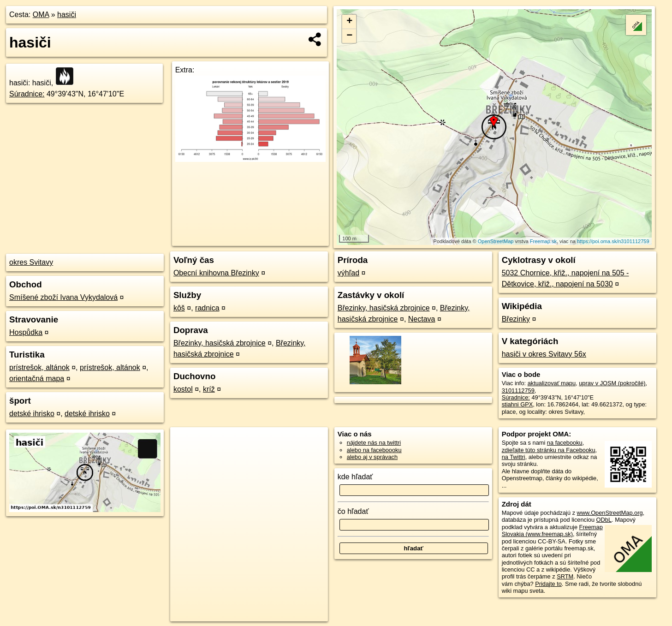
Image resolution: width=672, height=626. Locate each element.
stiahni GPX (517, 404)
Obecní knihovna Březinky (216, 273)
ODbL (604, 520)
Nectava (422, 319)
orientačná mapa (37, 379)
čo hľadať (353, 511)
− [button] (349, 36)
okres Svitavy (31, 262)
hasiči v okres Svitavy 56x (544, 354)
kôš (179, 308)
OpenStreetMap (496, 241)
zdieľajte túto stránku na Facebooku (549, 450)
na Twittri (514, 457)
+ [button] (349, 22)
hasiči (67, 15)
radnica (207, 308)
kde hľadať (355, 477)
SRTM (565, 576)
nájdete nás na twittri (374, 443)
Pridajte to (548, 584)
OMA (41, 15)
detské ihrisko (32, 414)
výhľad (348, 273)
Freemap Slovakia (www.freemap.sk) (552, 531)
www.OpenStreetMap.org (610, 513)
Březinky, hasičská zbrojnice (220, 343)
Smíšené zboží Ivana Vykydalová (63, 297)
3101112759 (518, 391)
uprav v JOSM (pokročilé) (612, 383)
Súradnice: (27, 94)
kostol (183, 389)
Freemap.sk (543, 241)
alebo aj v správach (372, 457)
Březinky (516, 319)
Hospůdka (26, 332)
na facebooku (565, 443)
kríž (209, 389)
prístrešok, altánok (39, 367)
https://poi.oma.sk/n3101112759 (613, 241)
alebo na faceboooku (374, 450)
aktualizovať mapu (552, 383)
